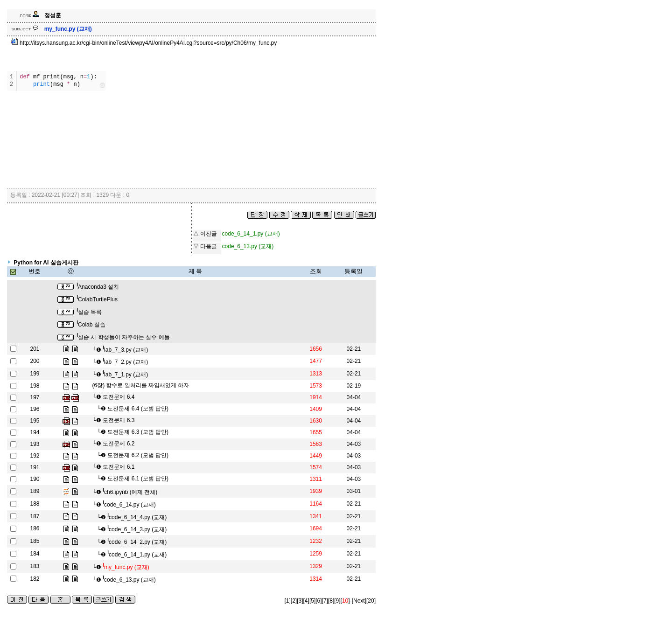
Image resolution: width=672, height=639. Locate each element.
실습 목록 (89, 312)
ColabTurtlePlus (97, 299)
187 (35, 516)
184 (35, 554)
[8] (331, 601)
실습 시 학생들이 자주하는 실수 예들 (123, 337)
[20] (371, 601)
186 (35, 528)
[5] (312, 601)
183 (35, 566)
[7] (325, 601)
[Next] (359, 601)
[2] (294, 601)
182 (35, 579)
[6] (318, 601)
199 (35, 374)
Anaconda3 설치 (98, 287)
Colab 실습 (91, 325)
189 (35, 491)
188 (35, 504)
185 (35, 541)
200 (35, 361)
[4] (306, 601)
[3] (300, 601)
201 (35, 349)
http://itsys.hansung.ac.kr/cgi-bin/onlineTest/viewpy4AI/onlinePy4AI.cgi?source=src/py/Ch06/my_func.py (144, 43)
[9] (337, 601)
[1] (288, 601)
